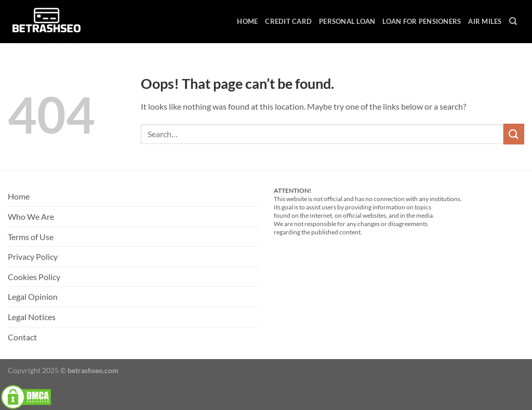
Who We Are (31, 216)
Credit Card (288, 21)
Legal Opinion (33, 296)
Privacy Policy (33, 256)
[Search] (513, 21)
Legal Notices (32, 317)
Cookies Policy (34, 277)
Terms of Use (31, 237)
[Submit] (514, 134)
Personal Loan (347, 21)
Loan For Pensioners (422, 21)
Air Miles (485, 21)
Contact (22, 337)
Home (247, 21)
